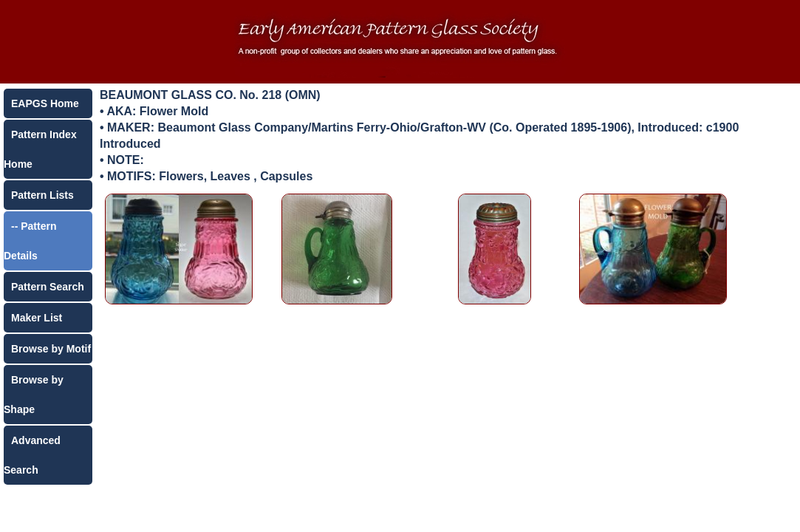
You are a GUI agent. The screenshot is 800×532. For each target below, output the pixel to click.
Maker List (37, 318)
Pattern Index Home (40, 149)
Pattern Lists (42, 195)
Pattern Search (48, 287)
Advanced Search (32, 455)
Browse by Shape (34, 395)
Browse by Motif (51, 349)
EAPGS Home (45, 103)
